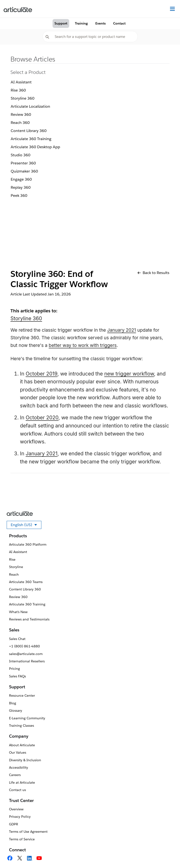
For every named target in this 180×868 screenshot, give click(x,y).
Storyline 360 (23, 98)
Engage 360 (21, 179)
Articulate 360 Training (31, 139)
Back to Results (153, 273)
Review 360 (21, 114)
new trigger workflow (129, 374)
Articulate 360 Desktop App (35, 147)
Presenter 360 (23, 163)
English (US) (26, 526)
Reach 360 (20, 123)
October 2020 (42, 418)
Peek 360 (19, 195)
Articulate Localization (30, 106)
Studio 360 (21, 155)
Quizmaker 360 (24, 171)
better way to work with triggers (83, 345)
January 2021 (122, 330)
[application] (167, 855)
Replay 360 (21, 187)
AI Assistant (21, 82)
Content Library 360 (29, 131)
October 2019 (41, 374)
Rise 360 (18, 90)
